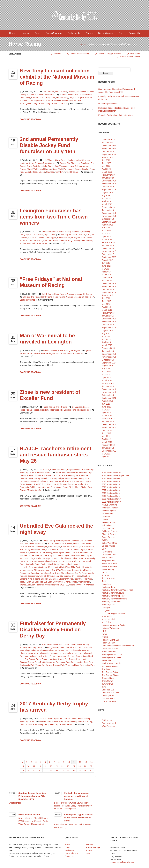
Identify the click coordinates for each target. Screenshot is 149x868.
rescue (88, 484)
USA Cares (58, 582)
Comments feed (109, 723)
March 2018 (107, 239)
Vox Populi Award (110, 702)
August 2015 (107, 330)
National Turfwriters (36, 95)
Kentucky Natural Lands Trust (45, 561)
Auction (46, 470)
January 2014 (108, 386)
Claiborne (84, 475)
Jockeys (72, 92)
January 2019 (108, 210)
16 (28, 766)
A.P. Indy (64, 235)
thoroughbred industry (83, 240)
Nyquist (29, 235)
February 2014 (108, 383)
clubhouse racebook (80, 163)
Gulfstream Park (62, 650)
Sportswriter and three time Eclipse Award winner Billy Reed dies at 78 (32, 796)
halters (43, 481)
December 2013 (109, 389)
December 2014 (109, 354)
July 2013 (106, 404)
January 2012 (108, 448)
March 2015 (107, 345)
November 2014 (109, 357)
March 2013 (107, 416)
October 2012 (108, 430)
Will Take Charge (39, 243)
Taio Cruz (78, 579)
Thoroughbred (108, 678)
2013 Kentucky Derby (111, 473)
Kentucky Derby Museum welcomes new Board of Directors (77, 796)
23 (68, 766)
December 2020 (109, 146)
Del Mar (105, 540)
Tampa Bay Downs (44, 665)
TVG (104, 687)
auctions (24, 238)
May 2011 (106, 454)
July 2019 (106, 195)
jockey (50, 481)
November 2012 (109, 427)
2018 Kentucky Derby (111, 493)
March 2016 (107, 310)
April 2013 (106, 413)
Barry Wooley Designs (38, 547)
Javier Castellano (35, 166)
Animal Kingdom (109, 511)
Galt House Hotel (32, 555)
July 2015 (106, 333)
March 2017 (107, 275)
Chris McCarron (38, 98)
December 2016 (109, 284)
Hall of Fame (48, 92)
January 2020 (108, 178)
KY (69, 238)
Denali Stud (46, 478)
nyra (55, 169)
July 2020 (106, 160)
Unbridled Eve (77, 541)
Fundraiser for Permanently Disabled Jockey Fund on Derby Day (53, 630)
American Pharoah (49, 232)
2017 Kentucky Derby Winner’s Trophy (75, 721)
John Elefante (65, 558)
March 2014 (107, 380)
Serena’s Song (66, 240)
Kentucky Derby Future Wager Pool (117, 590)
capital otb (65, 163)
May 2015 (106, 339)
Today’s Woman (27, 582)
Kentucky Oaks (108, 605)
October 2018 (108, 219)
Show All (58, 54)
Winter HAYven (76, 585)
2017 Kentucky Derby (51, 644)
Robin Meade (88, 573)
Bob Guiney (25, 550)
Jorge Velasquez (77, 98)
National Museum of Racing (79, 294)
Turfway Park (59, 665)
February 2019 (108, 207)
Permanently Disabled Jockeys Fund (118, 646)
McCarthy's (35, 240)
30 (34, 770)
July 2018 (106, 228)
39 (85, 770)
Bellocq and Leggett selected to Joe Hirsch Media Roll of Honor (79, 818)
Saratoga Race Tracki (111, 657)
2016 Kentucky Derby (111, 487)
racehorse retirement (57, 484)
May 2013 (106, 410)
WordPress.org (108, 726)
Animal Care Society (82, 544)
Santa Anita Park (27, 665)
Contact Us (134, 33)
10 (69, 762)
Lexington (75, 238)
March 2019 (107, 204)
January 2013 (108, 421)
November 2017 (109, 251)
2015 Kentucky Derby (111, 484)
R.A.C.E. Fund (40, 484)
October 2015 (108, 325)
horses (36, 410)
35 (63, 770)
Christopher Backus (55, 550)
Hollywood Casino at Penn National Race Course (60, 653)
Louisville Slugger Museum (110, 54)
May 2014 (106, 375)
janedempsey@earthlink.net (122, 862)
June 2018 (106, 231)
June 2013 (106, 407)
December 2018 (109, 213)
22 (63, 766)
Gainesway (25, 481)
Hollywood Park (109, 561)
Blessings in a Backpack (83, 547)
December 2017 (109, 248)
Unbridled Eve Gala (43, 582)
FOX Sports (135, 54)
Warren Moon (84, 582)
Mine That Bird (108, 619)
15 (23, 766)
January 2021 (108, 143)
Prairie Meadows (48, 662)
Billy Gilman (66, 547)
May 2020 (106, 166)
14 (92, 762)
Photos (89, 33)
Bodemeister (72, 473)
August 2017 (107, 260)
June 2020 (106, 163)
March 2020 (107, 172)
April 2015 (106, 342)
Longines (106, 610)
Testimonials (74, 33)
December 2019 (109, 181)
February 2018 (108, 242)
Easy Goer (51, 98)
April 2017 (106, 272)
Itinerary (25, 33)
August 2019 (107, 193)
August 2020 (107, 157)
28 (23, 770)
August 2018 (107, 225)
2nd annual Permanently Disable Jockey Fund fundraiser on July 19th (49, 145)
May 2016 (106, 304)
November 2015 (109, 322)
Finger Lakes (31, 650)
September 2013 (109, 398)
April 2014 (106, 377)
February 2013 (108, 419)
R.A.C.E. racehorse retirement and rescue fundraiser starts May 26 (56, 455)
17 (34, 766)
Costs (37, 33)
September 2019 (109, 190)
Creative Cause (27, 478)
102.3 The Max (54, 544)
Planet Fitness (67, 573)
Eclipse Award (64, 478)
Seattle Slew (67, 101)
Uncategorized (108, 696)
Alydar (71, 95)
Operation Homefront (40, 573)
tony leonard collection (57, 103)
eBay (55, 478)
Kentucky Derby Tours (112, 602)
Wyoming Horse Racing (76, 665)
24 (74, 766)
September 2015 (109, 328)
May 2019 (106, 198)
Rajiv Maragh (26, 172)
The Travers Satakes (111, 672)
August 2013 (107, 401)
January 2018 (108, 245)
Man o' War (61, 353)
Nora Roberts (73, 570)
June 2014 (106, 372)
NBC (104, 631)
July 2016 (106, 298)
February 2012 (108, 445)
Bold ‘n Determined (83, 95)
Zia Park (91, 665)
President (44, 410)
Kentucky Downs (75, 656)
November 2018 (109, 216)
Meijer (51, 567)
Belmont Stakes (50, 350)
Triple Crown (50, 235)
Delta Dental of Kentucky (41, 552)
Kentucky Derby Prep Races (114, 596)
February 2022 (108, 140)
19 (45, 766)
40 (91, 770)
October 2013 (108, 395)
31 (40, 770)
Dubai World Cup (109, 543)
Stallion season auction (130, 57)
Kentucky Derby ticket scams (115, 599)
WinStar (39, 490)
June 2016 (106, 301)
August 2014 (107, 366)
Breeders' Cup (108, 528)
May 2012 (106, 436)
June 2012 (106, 433)
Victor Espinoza (36, 544)
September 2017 (109, 257)
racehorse (78, 353)
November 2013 (109, 392)
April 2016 (106, 307)
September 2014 (109, 363)
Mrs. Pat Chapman (84, 481)
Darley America (109, 537)
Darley (37, 478)
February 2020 (108, 175)
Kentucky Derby (27, 163)
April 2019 (106, 201)
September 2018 (109, 222)
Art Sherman (107, 514)
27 (91, 766)
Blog (121, 33)
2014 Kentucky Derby (111, 481)
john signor (48, 166)
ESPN (105, 549)
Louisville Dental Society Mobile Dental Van (45, 564)
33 (51, 770)
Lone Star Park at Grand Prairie (34, 659)
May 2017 (106, 269)
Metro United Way (62, 567)
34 (57, 770)
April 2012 (106, 439)
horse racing (62, 98)
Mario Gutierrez (40, 567)
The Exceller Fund (68, 410)
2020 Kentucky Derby (111, 499)
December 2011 (109, 451)
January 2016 (108, 316)
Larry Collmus (76, 166)
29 (28, 770)
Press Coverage (54, 33)
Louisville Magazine (73, 564)
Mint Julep (106, 622)
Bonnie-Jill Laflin (38, 550)
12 (80, 762)
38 (79, 770)
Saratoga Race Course (45, 163)
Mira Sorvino (88, 567)
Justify (105, 581)
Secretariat (50, 95)
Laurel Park (88, 656)
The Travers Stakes (110, 675)
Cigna (82, 550)
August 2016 (107, 295)
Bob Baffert (107, 525)
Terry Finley (60, 172)
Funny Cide (84, 478)
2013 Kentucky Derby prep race (116, 475)
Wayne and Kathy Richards (32, 585)
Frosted (75, 478)
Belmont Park (66, 647)
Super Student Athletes (63, 579)
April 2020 (106, 169)
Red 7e (78, 573)
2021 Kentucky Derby (80, 54)
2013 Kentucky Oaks (111, 478)
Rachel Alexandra (76, 484)
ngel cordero (45, 169)
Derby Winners (106, 33)
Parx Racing (70, 659)
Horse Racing (61, 92)
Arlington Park (53, 647)
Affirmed (63, 95)
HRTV (105, 572)
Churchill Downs (72, 550)
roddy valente (39, 172)
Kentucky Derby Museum (61, 724)
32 (45, 770)
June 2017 (106, 266)
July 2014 (106, 369)
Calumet (48, 475)
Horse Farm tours (110, 564)
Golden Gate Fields (46, 650)
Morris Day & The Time (56, 570)
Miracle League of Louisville (32, 570)
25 (79, 766)
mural (69, 353)
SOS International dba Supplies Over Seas (63, 576)
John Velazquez (83, 160)
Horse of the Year (109, 566)
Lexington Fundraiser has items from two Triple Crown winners (54, 217)
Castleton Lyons (71, 475)
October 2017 (108, 254)
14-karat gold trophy (48, 721)
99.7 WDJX (67, 544)
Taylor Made (75, 487)
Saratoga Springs (27, 300)
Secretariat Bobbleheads (31, 487)
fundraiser (39, 238)
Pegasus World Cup (111, 640)
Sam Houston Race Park (82, 662)
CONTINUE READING (30, 119)
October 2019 (108, 187)
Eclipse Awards (74, 470)
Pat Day (57, 101)
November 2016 (109, 286)
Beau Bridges (54, 547)
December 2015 (109, 319)
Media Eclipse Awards (108, 104)
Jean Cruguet (64, 555)
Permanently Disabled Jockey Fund (79, 169)
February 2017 (108, 278)
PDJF (60, 169)
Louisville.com (26, 567)
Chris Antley (25, 98)
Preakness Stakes (43, 473)
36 (68, 770)
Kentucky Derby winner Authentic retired (116, 115)
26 (85, 766)
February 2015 (108, 348)
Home (12, 33)
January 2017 (108, 281)
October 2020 (108, 151)
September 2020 (109, 154)
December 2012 (109, 424)
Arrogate (90, 235)
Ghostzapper (51, 238)
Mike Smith (70, 481)
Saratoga (50, 172)
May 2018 (106, 234)
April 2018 (106, 237)
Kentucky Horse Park (36, 353)
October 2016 (108, 289)
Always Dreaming (110, 505)
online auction (26, 484)
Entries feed (107, 720)
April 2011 (106, 457)
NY (93, 297)
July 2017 (106, 263)
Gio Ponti (35, 481)
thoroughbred (26, 103)
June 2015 (106, 336)
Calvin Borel (58, 475)
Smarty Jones (62, 487)
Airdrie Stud (61, 473)
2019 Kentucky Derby (111, 496)
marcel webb (33, 169)
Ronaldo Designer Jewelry (31, 576)
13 (86, 762)
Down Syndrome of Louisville (66, 552)
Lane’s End (59, 481)
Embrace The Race (31, 297)
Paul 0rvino (55, 573)
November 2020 (109, 148)
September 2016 (109, 292)
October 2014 (108, 360)
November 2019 (109, 184)
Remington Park (63, 662)
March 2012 (107, 442)
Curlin (31, 238)
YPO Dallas (89, 585)
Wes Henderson (52, 585)
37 (74, 770)
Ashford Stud (108, 517)
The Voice (88, 579)
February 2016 (108, 313)
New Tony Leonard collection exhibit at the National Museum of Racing (57, 77)
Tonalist (31, 490)
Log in (105, 717)
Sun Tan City (47, 579)
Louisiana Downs (56, 659)
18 (40, 766)
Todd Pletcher (72, 172)
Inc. (55, 555)
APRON (23, 547)
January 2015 (108, 351)
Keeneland (76, 232)
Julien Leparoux (79, 558)
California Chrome (58, 470)
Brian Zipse (77, 407)
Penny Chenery (109, 643)
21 (57, 766)
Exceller (87, 407)
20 (51, 766)
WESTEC (64, 585)
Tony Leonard (39, 103)
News (104, 634)
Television (106, 669)
